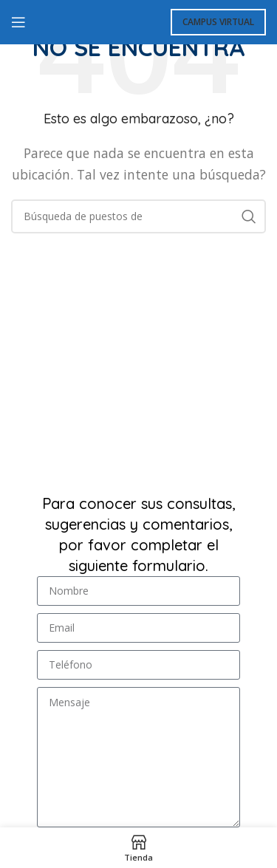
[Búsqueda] (138, 216)
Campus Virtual (218, 22)
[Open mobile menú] (18, 22)
